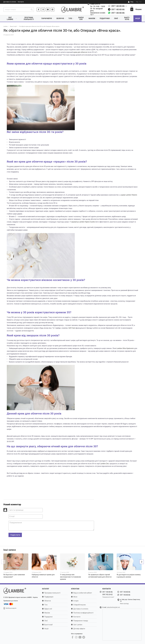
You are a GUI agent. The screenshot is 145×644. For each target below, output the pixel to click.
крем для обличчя (80, 52)
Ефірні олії (80, 18)
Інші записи (10, 550)
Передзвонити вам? (108, 597)
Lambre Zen (105, 464)
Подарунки (104, 18)
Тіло (70, 18)
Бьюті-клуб (127, 18)
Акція (137, 18)
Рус (140, 2)
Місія (75, 597)
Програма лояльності (28, 18)
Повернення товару (81, 621)
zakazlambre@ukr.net (113, 607)
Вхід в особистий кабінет (83, 593)
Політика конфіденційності (83, 613)
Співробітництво (80, 605)
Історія (76, 601)
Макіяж (91, 18)
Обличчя (59, 18)
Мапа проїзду (124, 604)
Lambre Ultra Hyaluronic (125, 348)
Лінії (116, 18)
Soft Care (72, 328)
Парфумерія (45, 18)
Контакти (21, 2)
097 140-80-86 (118, 6)
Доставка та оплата (10, 2)
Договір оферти (79, 629)
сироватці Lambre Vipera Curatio (83, 222)
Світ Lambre (10, 18)
